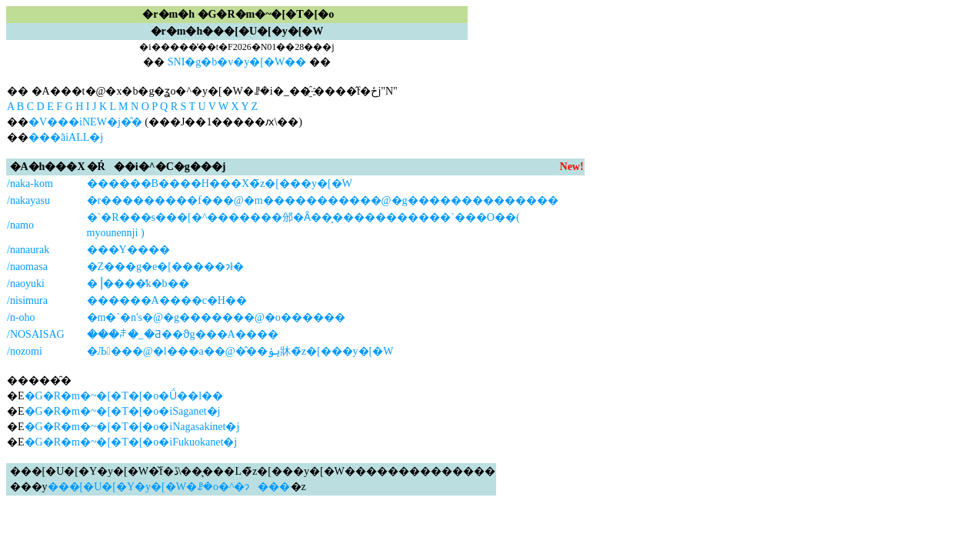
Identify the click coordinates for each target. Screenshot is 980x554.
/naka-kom (30, 184)
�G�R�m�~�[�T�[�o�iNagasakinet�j (132, 427)
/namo (20, 225)
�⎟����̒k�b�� (138, 284)
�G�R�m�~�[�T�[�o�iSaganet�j (123, 411)
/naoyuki (26, 284)
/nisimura (27, 300)
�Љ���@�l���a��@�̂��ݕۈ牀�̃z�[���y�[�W (240, 351)
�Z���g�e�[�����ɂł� (165, 267)
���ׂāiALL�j (66, 137)
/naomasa (27, 267)
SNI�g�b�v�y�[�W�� (237, 62)
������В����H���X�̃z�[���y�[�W (220, 184)
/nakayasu (28, 200)
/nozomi (25, 351)
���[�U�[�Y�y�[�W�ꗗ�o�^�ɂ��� (169, 487)
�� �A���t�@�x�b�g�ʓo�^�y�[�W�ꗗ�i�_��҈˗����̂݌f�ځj (194, 91)
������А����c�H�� (167, 300)
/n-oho (21, 317)
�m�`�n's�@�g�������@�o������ (216, 317)
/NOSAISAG (36, 334)
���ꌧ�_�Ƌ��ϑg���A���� (183, 334)
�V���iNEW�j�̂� (85, 122)
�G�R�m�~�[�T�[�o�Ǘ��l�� (124, 396)
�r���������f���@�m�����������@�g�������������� (323, 200)
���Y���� (128, 250)
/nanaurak (28, 250)
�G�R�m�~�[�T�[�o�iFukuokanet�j (131, 442)
